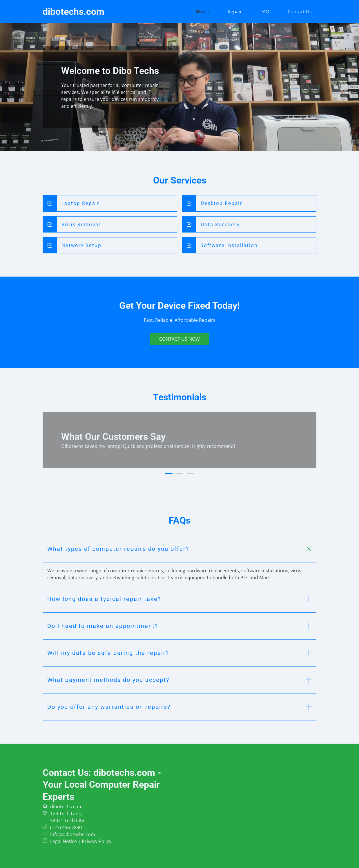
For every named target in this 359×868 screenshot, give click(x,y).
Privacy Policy (97, 841)
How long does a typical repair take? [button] (104, 599)
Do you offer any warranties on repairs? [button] (109, 707)
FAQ (265, 12)
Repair (235, 12)
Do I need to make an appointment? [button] (103, 626)
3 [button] (190, 474)
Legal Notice (64, 841)
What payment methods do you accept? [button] (108, 680)
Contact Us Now (180, 339)
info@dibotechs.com (73, 834)
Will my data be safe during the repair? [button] (108, 653)
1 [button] (169, 474)
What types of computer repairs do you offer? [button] (118, 549)
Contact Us (300, 12)
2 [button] (180, 474)
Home (202, 12)
